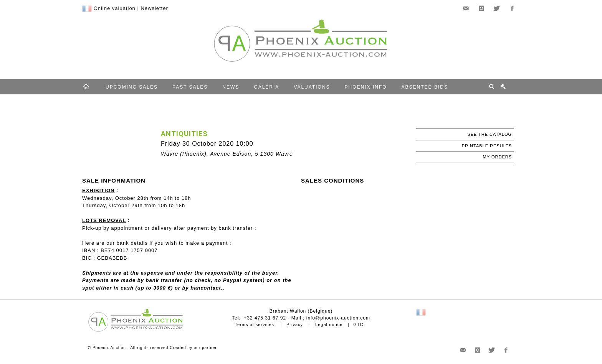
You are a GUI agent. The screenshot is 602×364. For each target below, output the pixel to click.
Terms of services (254, 324)
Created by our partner (193, 348)
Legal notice (329, 324)
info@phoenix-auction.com (338, 318)
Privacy (295, 324)
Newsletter (154, 8)
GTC (358, 324)
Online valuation (115, 8)
